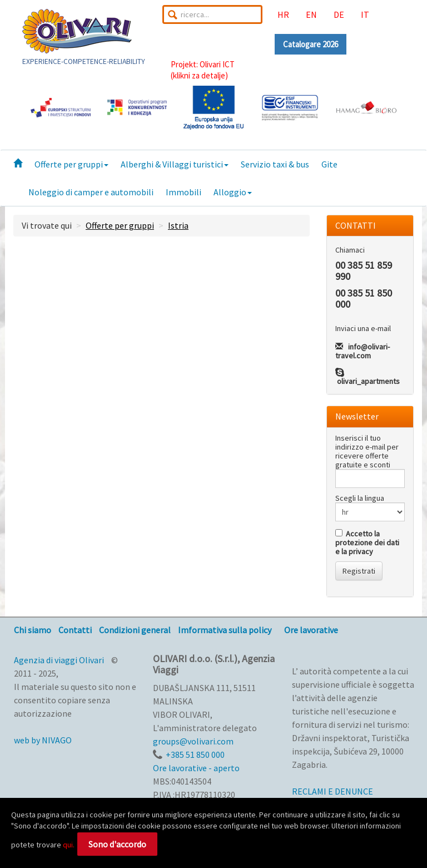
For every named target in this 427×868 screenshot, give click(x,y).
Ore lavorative (311, 630)
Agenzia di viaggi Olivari (59, 660)
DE (339, 14)
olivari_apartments (368, 381)
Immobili (183, 192)
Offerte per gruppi (71, 164)
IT (365, 14)
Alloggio (233, 192)
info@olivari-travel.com (363, 351)
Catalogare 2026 (311, 44)
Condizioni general (135, 630)
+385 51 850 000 (195, 754)
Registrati (359, 571)
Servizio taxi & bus (275, 164)
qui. (69, 845)
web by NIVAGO (43, 740)
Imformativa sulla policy (225, 630)
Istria (178, 225)
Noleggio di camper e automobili (91, 192)
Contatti (75, 630)
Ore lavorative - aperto (196, 768)
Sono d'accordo (117, 844)
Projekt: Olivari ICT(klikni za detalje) (203, 70)
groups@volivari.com (193, 741)
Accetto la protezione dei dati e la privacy (367, 542)
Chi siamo (33, 630)
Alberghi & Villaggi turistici (175, 164)
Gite (329, 164)
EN (311, 14)
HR (283, 14)
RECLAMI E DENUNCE (332, 791)
